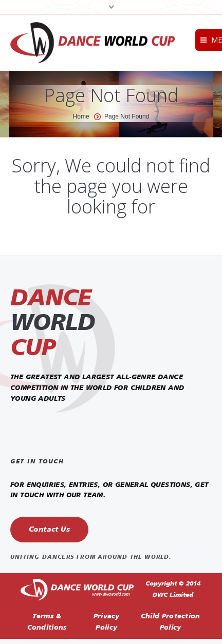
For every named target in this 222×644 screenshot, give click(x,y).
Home (81, 116)
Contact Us (49, 530)
